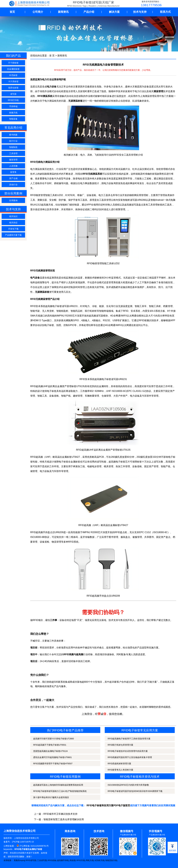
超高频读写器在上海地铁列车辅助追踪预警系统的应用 (58, 785)
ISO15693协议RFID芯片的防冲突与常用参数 (128, 785)
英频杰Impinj (19, 860)
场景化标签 (13, 88)
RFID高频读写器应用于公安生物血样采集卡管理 (130, 757)
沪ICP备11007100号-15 (23, 842)
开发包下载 (13, 229)
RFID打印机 (13, 100)
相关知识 (13, 216)
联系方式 (165, 12)
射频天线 (13, 113)
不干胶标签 (13, 63)
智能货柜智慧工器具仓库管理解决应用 (64, 819)
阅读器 (73, 860)
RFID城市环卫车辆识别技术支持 (60, 814)
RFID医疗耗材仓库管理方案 (121, 745)
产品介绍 (89, 12)
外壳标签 (13, 75)
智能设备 (13, 119)
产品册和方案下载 (13, 235)
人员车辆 (13, 166)
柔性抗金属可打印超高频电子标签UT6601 (53, 757)
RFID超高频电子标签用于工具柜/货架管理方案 (129, 739)
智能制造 (13, 147)
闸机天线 (90, 860)
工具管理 (13, 153)
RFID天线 (81, 860)
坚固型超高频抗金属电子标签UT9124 (50, 751)
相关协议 (13, 223)
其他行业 (13, 185)
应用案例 (13, 200)
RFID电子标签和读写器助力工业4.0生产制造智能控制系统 (60, 791)
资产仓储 (13, 178)
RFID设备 (52, 860)
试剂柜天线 (99, 860)
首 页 (52, 56)
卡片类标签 (13, 81)
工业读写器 (42, 860)
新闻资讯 (63, 12)
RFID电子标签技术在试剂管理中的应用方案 (128, 751)
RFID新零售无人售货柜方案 (121, 770)
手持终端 (13, 106)
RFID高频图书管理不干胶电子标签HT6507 (53, 764)
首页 (12, 12)
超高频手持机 (63, 860)
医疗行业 (13, 141)
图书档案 (13, 135)
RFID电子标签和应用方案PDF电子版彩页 (108, 805)
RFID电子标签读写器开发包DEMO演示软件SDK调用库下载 (135, 791)
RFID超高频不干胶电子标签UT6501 (50, 745)
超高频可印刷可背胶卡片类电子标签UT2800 (54, 739)
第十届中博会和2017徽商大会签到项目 (51, 797)
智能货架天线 (111, 860)
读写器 (13, 94)
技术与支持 (140, 12)
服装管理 (13, 160)
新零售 (13, 172)
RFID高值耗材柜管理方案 (119, 764)
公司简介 (38, 12)
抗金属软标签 (13, 69)
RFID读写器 (31, 860)
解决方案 (114, 12)
